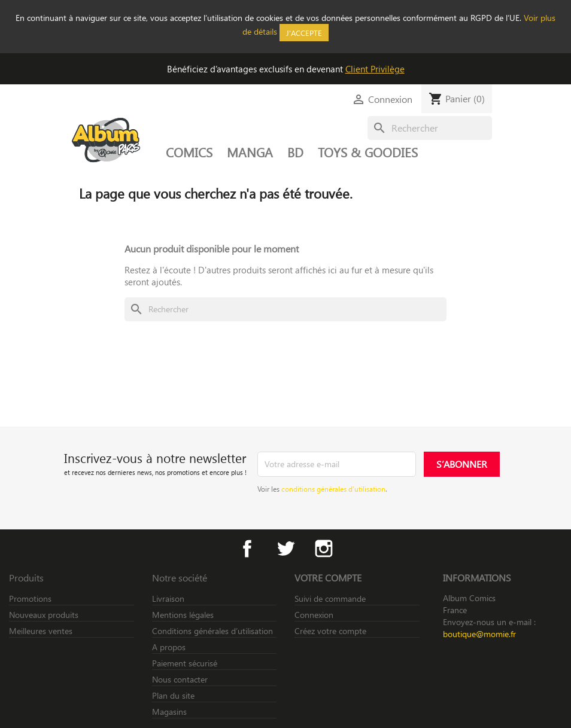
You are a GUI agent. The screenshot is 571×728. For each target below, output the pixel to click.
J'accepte (304, 33)
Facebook (247, 549)
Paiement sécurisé (185, 663)
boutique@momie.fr (479, 634)
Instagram (324, 549)
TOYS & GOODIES (368, 152)
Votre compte (328, 578)
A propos (169, 647)
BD (295, 152)
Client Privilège (375, 69)
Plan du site (173, 695)
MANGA (250, 152)
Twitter (285, 549)
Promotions (30, 598)
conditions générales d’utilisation (333, 489)
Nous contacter (180, 679)
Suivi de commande (330, 598)
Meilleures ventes (41, 631)
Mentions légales (183, 615)
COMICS (189, 152)
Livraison (168, 598)
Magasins (169, 712)
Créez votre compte (330, 631)
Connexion (314, 615)
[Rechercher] (430, 128)
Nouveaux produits (44, 615)
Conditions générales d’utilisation (212, 631)
